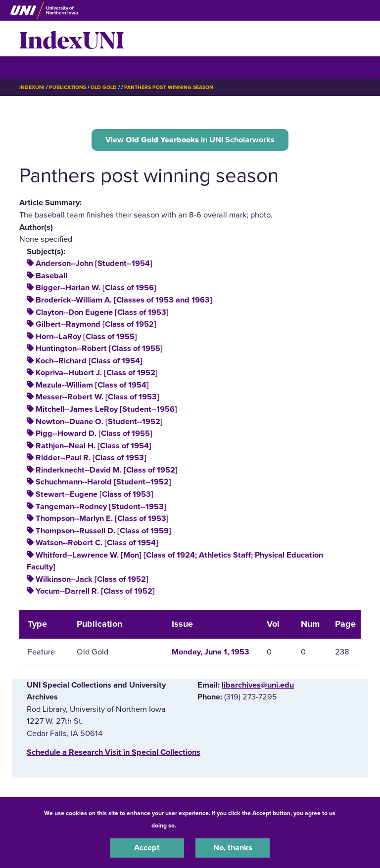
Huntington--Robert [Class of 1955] (99, 348)
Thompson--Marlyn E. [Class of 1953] (102, 519)
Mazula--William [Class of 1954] (92, 385)
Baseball (51, 276)
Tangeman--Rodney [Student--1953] (101, 507)
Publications (67, 87)
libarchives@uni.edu (258, 685)
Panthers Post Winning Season (169, 87)
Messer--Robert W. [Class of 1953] (97, 397)
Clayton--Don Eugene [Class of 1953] (102, 312)
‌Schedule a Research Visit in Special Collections (114, 752)
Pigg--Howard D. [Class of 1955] (94, 434)
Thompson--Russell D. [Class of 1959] (103, 531)
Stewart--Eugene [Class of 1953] (95, 494)
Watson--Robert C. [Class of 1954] (97, 543)
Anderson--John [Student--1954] (94, 263)
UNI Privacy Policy (204, 825)
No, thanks (233, 848)
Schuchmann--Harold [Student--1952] (103, 482)
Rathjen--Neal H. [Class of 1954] (94, 446)
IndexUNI (72, 39)
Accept (147, 848)
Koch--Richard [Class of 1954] (89, 361)
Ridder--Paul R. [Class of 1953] (91, 458)
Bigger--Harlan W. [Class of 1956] (96, 288)
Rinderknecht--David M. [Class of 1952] (107, 470)
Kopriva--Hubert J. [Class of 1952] (97, 373)
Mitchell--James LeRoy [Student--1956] (106, 409)
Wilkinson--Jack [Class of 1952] (92, 579)
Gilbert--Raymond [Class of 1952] (96, 324)
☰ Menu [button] (37, 67)
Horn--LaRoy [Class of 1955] (86, 337)
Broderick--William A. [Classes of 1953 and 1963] (124, 300)
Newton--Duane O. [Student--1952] (99, 422)
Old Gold (104, 87)
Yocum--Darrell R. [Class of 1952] (95, 591)
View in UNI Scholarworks (190, 140)
